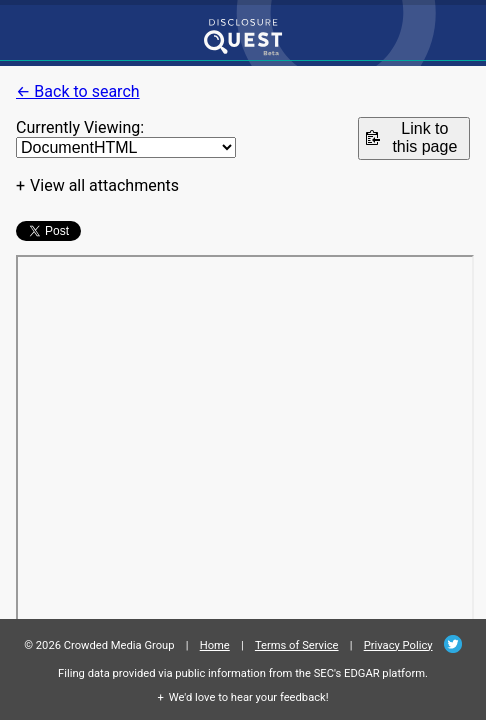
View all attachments (104, 185)
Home (215, 645)
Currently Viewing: (80, 127)
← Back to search (78, 91)
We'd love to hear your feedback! (249, 697)
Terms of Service (297, 645)
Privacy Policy (398, 645)
